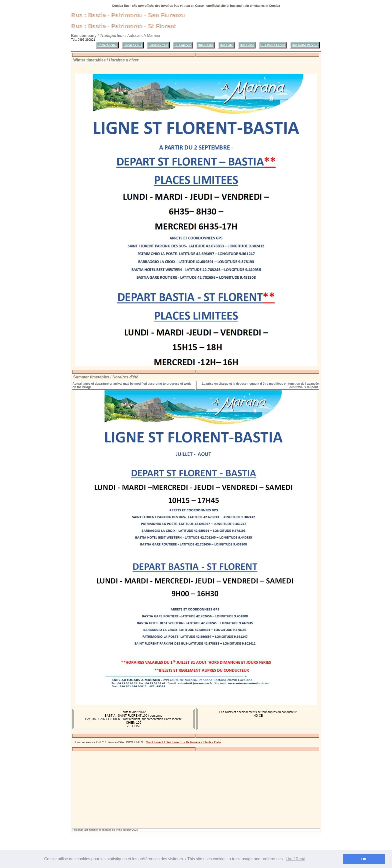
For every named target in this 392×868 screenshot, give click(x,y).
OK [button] (364, 859)
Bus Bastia (206, 45)
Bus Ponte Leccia (273, 45)
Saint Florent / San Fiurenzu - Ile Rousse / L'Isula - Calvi (183, 742)
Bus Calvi (227, 45)
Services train (158, 45)
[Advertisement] (196, 790)
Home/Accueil (107, 45)
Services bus (133, 45)
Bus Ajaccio (183, 45)
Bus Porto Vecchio (305, 45)
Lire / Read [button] (295, 859)
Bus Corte (247, 45)
